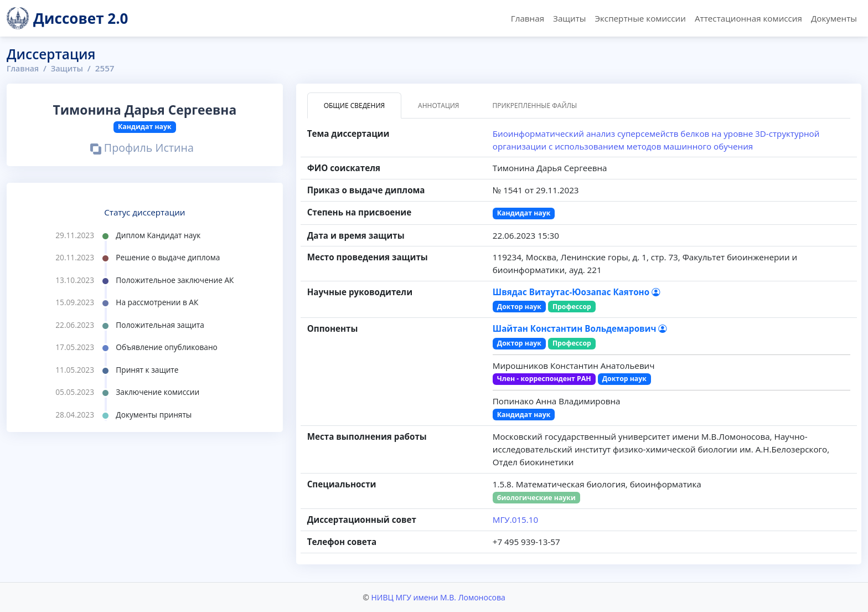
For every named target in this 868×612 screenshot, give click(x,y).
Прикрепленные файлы (534, 106)
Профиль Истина (142, 149)
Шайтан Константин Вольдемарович (580, 328)
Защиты (569, 18)
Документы (834, 18)
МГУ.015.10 (515, 520)
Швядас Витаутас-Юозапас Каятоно (576, 292)
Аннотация (438, 106)
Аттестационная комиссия (748, 18)
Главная (528, 18)
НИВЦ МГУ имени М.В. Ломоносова (438, 597)
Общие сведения (354, 106)
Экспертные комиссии (640, 18)
